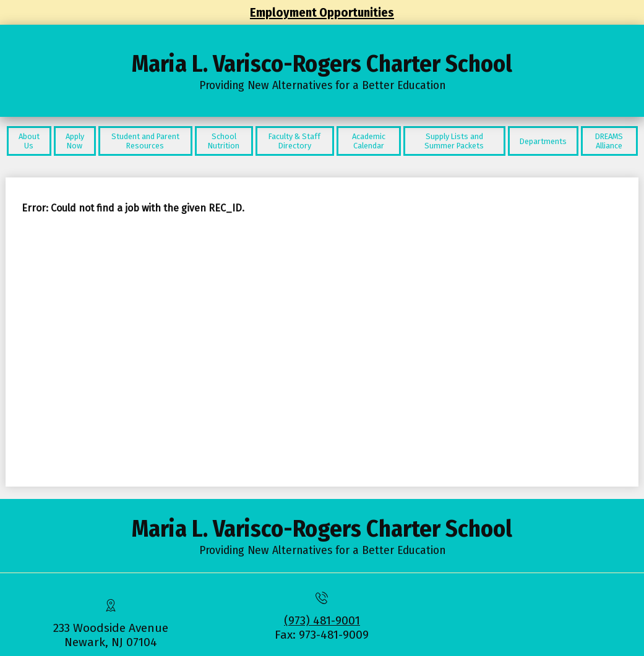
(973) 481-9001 (322, 620)
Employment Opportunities (322, 12)
